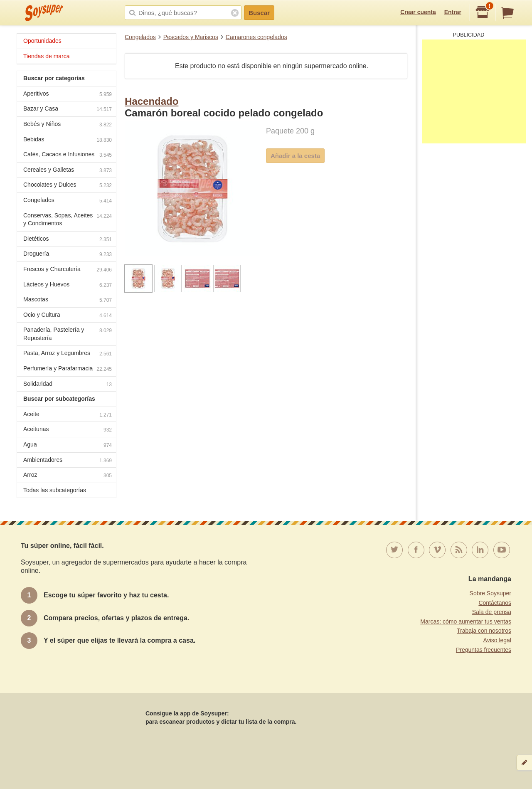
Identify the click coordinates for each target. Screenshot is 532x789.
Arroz (68, 476)
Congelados (140, 37)
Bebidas (68, 140)
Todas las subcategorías (55, 490)
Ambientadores (68, 461)
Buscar (259, 13)
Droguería (68, 255)
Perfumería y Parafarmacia (68, 369)
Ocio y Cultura (68, 316)
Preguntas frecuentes (484, 650)
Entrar (453, 12)
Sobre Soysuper (490, 593)
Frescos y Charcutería (68, 270)
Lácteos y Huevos (68, 285)
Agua (68, 445)
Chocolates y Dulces (68, 186)
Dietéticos (68, 240)
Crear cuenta (418, 12)
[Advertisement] (474, 91)
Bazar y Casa (68, 110)
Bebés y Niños (68, 125)
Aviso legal (497, 640)
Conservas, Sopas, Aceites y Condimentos (68, 219)
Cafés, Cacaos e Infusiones (68, 155)
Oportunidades (42, 41)
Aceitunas (68, 430)
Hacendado (151, 101)
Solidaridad (68, 385)
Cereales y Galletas (68, 171)
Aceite (68, 415)
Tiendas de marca (47, 56)
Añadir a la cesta (295, 156)
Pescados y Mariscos (191, 37)
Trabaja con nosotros (484, 631)
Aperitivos (68, 95)
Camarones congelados (256, 37)
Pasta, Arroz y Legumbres (68, 354)
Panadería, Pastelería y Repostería (68, 334)
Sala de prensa (492, 612)
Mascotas (68, 300)
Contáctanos (495, 603)
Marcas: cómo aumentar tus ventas (466, 621)
